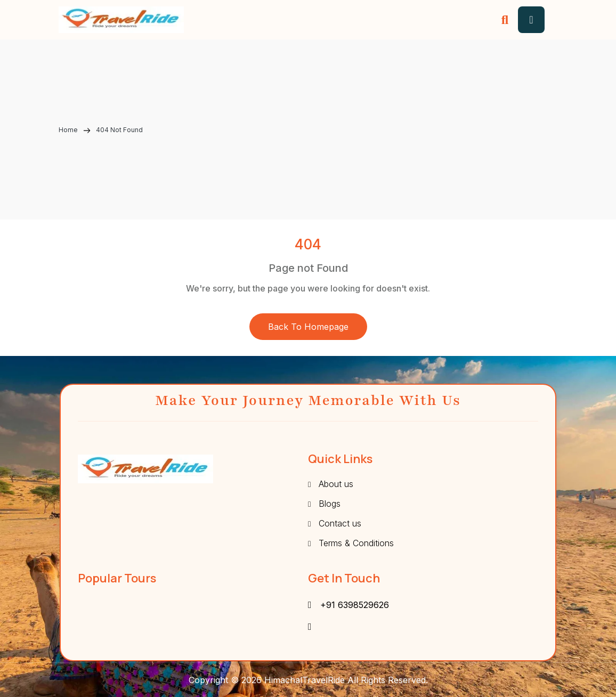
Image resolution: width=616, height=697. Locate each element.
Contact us (340, 523)
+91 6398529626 (355, 605)
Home (69, 130)
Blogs (330, 504)
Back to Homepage (308, 327)
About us (336, 484)
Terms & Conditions (356, 543)
